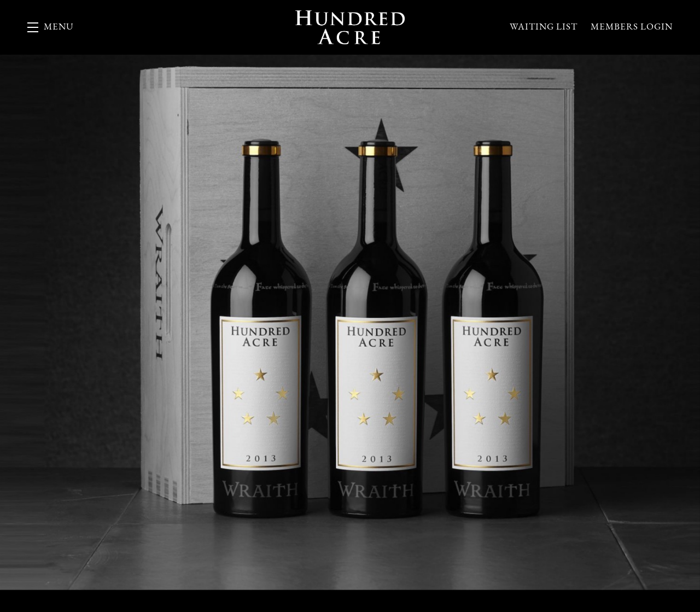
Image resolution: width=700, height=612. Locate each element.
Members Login (632, 27)
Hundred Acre (350, 27)
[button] (51, 27)
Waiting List (544, 27)
